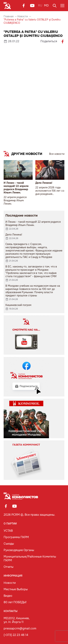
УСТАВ (8, 531)
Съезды (9, 544)
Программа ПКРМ (16, 537)
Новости (23, 16)
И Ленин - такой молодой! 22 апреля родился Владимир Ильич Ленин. (16, 188)
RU (40, 5)
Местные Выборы (16, 589)
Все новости (57, 154)
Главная (9, 16)
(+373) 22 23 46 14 (16, 635)
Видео (8, 596)
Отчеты (9, 567)
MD (46, 5)
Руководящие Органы (19, 550)
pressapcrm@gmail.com (20, 628)
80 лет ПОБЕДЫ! (15, 602)
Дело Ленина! (44, 183)
